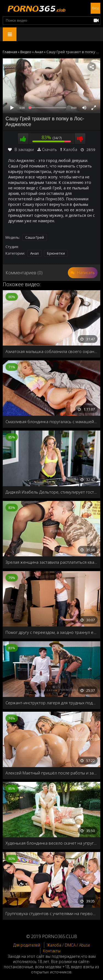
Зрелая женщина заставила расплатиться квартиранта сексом (51, 562)
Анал (34, 253)
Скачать (49, 149)
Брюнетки (56, 253)
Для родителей (27, 945)
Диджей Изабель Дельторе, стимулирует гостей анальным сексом (51, 492)
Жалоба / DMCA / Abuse (69, 945)
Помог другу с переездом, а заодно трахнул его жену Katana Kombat (51, 632)
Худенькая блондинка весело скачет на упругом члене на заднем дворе (51, 843)
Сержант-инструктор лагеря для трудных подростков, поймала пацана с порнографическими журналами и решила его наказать (51, 703)
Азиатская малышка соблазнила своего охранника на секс (51, 351)
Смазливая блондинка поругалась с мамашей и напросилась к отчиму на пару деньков (51, 421)
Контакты (52, 951)
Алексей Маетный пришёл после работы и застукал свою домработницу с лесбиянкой (51, 773)
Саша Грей (35, 237)
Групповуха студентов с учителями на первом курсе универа (51, 913)
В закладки (21, 149)
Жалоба (70, 149)
